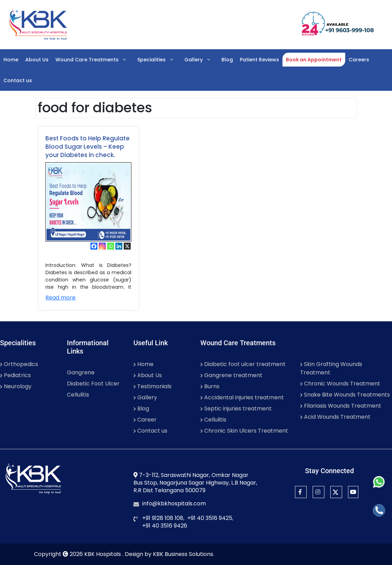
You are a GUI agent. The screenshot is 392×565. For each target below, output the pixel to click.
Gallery (201, 60)
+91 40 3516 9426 (165, 526)
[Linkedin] (119, 246)
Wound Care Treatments (95, 60)
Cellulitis (78, 395)
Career (145, 420)
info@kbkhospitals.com (174, 503)
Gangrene (81, 372)
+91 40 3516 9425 (210, 518)
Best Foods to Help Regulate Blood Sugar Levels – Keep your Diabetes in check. (88, 147)
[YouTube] (353, 492)
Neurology (16, 386)
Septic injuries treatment (236, 408)
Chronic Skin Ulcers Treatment (244, 431)
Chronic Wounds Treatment (340, 384)
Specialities (159, 60)
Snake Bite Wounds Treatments (345, 395)
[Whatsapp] (111, 246)
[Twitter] (336, 492)
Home (11, 60)
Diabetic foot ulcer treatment (243, 364)
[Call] (379, 510)
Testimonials (153, 386)
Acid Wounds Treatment (335, 417)
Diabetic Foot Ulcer (93, 384)
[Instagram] (102, 246)
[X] (127, 246)
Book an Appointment (314, 60)
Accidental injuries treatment (242, 397)
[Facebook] (94, 246)
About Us (37, 60)
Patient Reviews (259, 60)
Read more (60, 298)
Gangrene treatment (231, 375)
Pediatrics (15, 375)
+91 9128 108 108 (163, 518)
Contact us (18, 80)
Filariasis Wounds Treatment (341, 406)
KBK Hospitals (103, 554)
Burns (210, 386)
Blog (227, 60)
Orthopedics (19, 364)
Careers (359, 60)
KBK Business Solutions (183, 554)
